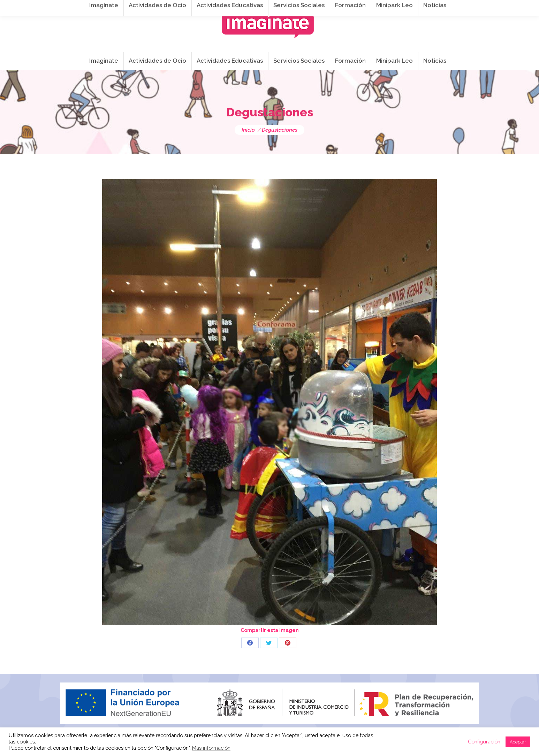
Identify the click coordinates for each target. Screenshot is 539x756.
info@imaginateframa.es (242, 7)
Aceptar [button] (518, 742)
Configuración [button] (484, 742)
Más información (211, 748)
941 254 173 (181, 7)
